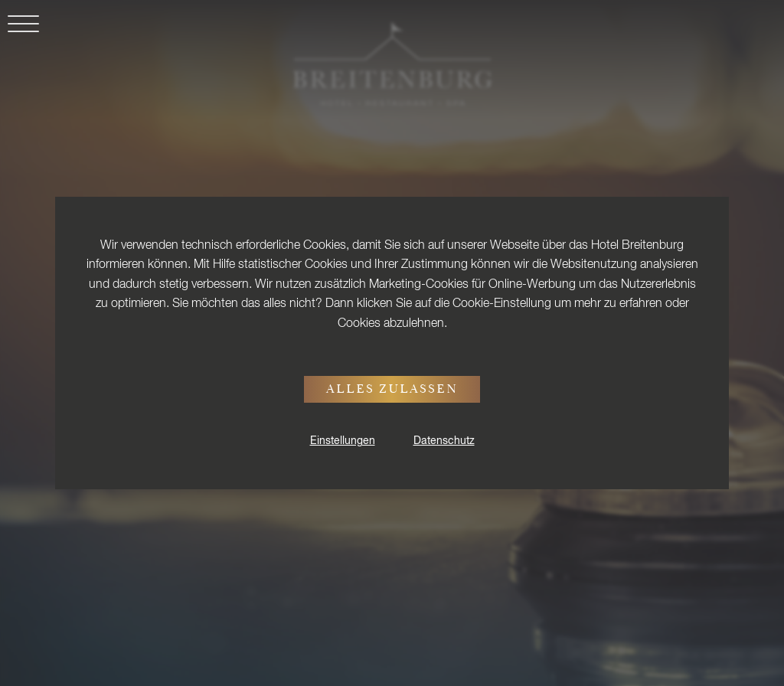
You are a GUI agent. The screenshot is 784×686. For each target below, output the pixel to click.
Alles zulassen (392, 390)
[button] (19, 33)
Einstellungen (343, 441)
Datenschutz (444, 441)
